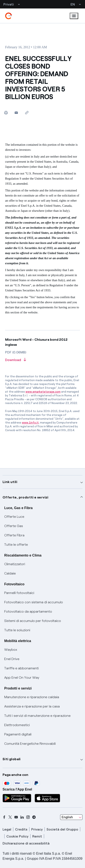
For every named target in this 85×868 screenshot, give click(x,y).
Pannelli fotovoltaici (19, 593)
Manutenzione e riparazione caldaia (32, 697)
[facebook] (4, 817)
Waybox (11, 650)
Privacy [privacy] (37, 829)
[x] (10, 817)
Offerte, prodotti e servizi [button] (25, 497)
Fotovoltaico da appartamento (28, 611)
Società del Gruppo (62, 829)
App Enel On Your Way (22, 678)
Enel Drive (12, 659)
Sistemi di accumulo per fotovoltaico (33, 621)
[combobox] (71, 817)
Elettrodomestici (17, 725)
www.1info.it (30, 423)
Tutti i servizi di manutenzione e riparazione (37, 716)
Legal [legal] (7, 829)
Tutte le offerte (16, 545)
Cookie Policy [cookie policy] (17, 836)
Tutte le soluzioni (17, 630)
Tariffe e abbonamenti (21, 668)
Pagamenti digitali (18, 734)
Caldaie (10, 573)
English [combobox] (67, 817)
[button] (16, 113)
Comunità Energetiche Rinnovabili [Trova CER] (30, 744)
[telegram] (34, 817)
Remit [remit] (37, 836)
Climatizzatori (15, 564)
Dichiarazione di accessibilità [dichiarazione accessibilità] (26, 843)
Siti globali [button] (12, 759)
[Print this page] (6, 113)
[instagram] (28, 817)
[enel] (8, 16)
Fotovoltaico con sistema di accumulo (34, 602)
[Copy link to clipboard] (27, 113)
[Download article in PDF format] (42, 360)
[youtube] (16, 817)
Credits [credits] (21, 829)
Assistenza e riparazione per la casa (32, 706)
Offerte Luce (14, 517)
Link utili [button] (10, 482)
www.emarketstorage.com (43, 392)
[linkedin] (22, 817)
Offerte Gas (14, 526)
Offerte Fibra (14, 535)
